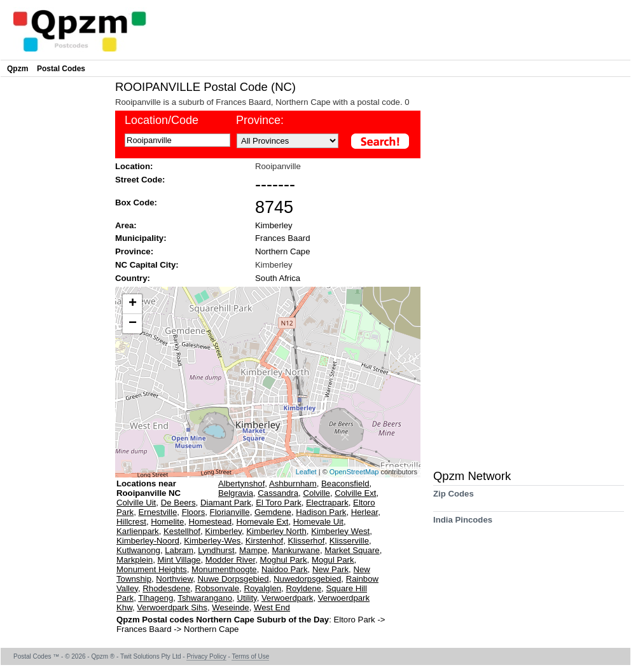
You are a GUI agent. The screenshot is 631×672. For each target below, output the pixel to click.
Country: (133, 278)
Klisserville (349, 541)
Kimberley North (276, 531)
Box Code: (136, 202)
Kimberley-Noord (148, 541)
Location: (134, 166)
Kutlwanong (138, 550)
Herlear (365, 512)
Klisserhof (307, 541)
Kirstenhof (264, 541)
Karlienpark (138, 531)
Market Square (352, 550)
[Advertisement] (55, 271)
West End (272, 607)
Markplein (135, 560)
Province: (134, 251)
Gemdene (273, 512)
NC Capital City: (147, 265)
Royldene (303, 588)
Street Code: (140, 180)
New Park (330, 569)
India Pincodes (463, 524)
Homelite (167, 522)
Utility (246, 598)
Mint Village (179, 560)
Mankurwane (296, 550)
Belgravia (236, 493)
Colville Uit (136, 503)
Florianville (230, 512)
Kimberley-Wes (212, 541)
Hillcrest (131, 522)
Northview (174, 579)
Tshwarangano (205, 598)
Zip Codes (454, 498)
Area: (126, 225)
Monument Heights (152, 569)
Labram (179, 550)
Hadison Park (321, 512)
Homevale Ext (262, 522)
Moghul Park (284, 560)
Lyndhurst (216, 550)
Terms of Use (250, 656)
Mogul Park (333, 560)
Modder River (230, 560)
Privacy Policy (206, 656)
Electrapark (327, 503)
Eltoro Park (355, 620)
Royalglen (262, 588)
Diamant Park (226, 503)
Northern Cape (283, 251)
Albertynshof (241, 483)
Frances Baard (283, 238)
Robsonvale (217, 588)
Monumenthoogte (224, 569)
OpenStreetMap (354, 472)
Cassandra (278, 493)
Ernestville (157, 512)
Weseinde (230, 607)
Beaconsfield (345, 483)
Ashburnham (293, 483)
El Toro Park (279, 503)
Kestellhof (182, 531)
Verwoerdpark (287, 598)
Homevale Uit (318, 522)
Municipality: (141, 238)
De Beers (178, 503)
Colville (316, 493)
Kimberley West (340, 531)
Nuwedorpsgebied (307, 579)
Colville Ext (355, 493)
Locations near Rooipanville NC (149, 488)
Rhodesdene (166, 588)
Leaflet (306, 472)
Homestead (210, 522)
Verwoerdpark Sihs (172, 607)
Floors (194, 512)
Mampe (253, 550)
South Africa (278, 278)
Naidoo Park (285, 569)
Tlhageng (156, 598)
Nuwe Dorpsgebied (233, 579)
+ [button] (133, 304)
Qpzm (17, 69)
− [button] (133, 324)
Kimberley (274, 225)
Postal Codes (61, 69)
